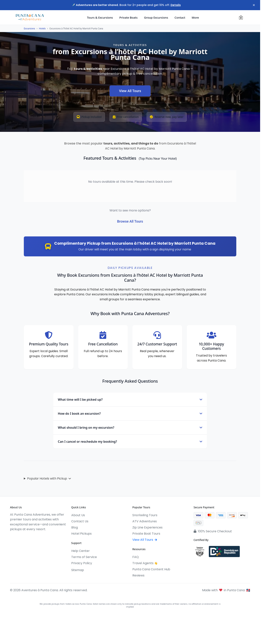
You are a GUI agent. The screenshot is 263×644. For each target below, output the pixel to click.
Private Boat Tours (146, 534)
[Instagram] (19, 537)
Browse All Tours (130, 221)
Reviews (138, 575)
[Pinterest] (40, 537)
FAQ (136, 557)
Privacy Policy (82, 563)
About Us (78, 515)
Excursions (29, 29)
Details (176, 5)
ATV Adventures (145, 521)
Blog (75, 527)
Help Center (80, 551)
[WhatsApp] (33, 537)
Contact (180, 17)
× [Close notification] (253, 5)
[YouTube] (26, 537)
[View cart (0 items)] (241, 17)
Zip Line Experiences (147, 527)
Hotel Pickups (81, 534)
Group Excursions (156, 17)
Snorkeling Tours (145, 515)
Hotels (42, 29)
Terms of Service (84, 557)
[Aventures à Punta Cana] (30, 17)
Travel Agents (145, 563)
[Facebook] (12, 537)
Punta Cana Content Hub (151, 569)
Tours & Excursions (100, 17)
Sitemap (78, 570)
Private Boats (128, 17)
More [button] (195, 17)
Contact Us (80, 521)
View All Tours (130, 91)
